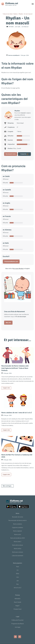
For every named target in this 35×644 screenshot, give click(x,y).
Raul (18, 567)
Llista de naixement (18, 556)
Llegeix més (6, 388)
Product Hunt (18, 609)
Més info (8, 323)
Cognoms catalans (17, 528)
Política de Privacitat (17, 620)
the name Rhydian (18, 269)
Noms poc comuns (18, 552)
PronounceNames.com (11, 262)
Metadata (17, 599)
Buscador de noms (18, 517)
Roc (18, 584)
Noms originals (17, 531)
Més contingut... (8, 486)
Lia (17, 570)
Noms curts (18, 535)
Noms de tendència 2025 (18, 538)
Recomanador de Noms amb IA (17, 520)
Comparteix (24, 154)
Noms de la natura (18, 545)
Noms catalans (18, 524)
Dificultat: (6, 183)
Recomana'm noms (11, 154)
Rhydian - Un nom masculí (26, 14)
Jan (18, 581)
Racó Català (18, 602)
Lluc (18, 577)
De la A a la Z (18, 588)
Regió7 (17, 606)
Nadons (16, 14)
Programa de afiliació (18, 624)
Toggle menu (33, 4)
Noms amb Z (17, 542)
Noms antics (18, 549)
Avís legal (18, 627)
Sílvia (18, 574)
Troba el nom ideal (8, 14)
